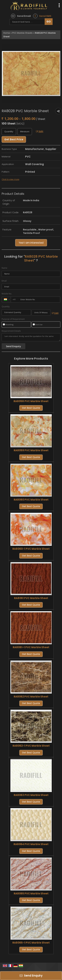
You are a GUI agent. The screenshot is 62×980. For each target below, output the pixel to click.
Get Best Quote (31, 408)
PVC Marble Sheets (22, 33)
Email (4, 281)
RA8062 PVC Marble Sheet (31, 697)
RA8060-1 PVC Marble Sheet (31, 549)
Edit (40, 131)
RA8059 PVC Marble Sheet (31, 450)
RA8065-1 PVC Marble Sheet (31, 943)
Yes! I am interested (31, 243)
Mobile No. (7, 294)
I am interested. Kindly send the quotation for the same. (31, 337)
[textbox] (25, 132)
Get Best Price (14, 139)
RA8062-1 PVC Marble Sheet (31, 746)
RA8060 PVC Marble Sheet (31, 500)
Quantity (6, 307)
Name (4, 268)
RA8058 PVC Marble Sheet (31, 401)
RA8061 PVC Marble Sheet (31, 598)
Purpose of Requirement (13, 319)
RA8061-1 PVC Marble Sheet (31, 647)
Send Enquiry (31, 976)
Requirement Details (11, 331)
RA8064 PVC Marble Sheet (31, 844)
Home (7, 33)
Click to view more (10, 179)
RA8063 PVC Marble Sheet (31, 795)
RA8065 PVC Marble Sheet (31, 893)
